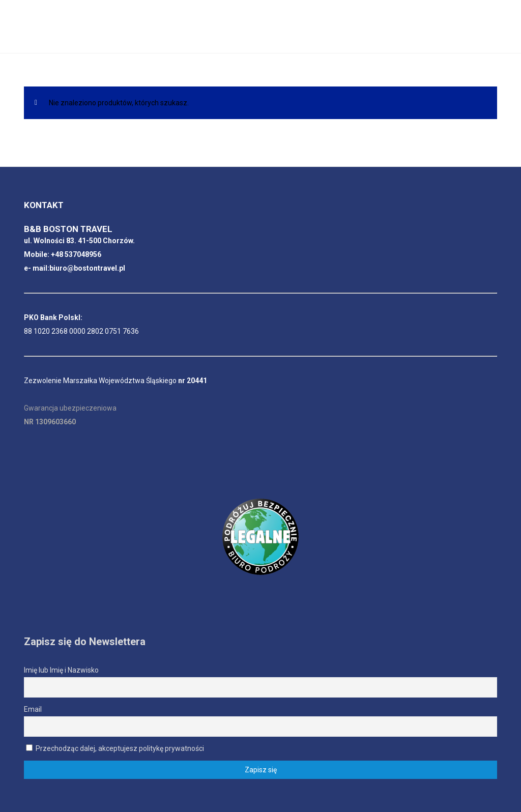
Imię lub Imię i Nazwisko (61, 670)
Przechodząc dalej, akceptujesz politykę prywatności (115, 748)
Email (33, 709)
